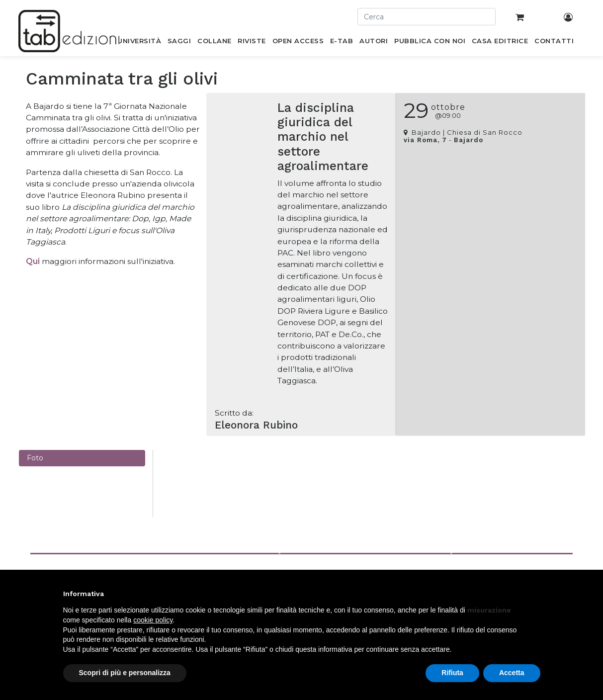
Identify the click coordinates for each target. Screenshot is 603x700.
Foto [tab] (35, 458)
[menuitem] (139, 43)
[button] (278, 551)
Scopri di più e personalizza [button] (125, 673)
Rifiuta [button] (452, 673)
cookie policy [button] (153, 620)
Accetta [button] (512, 673)
